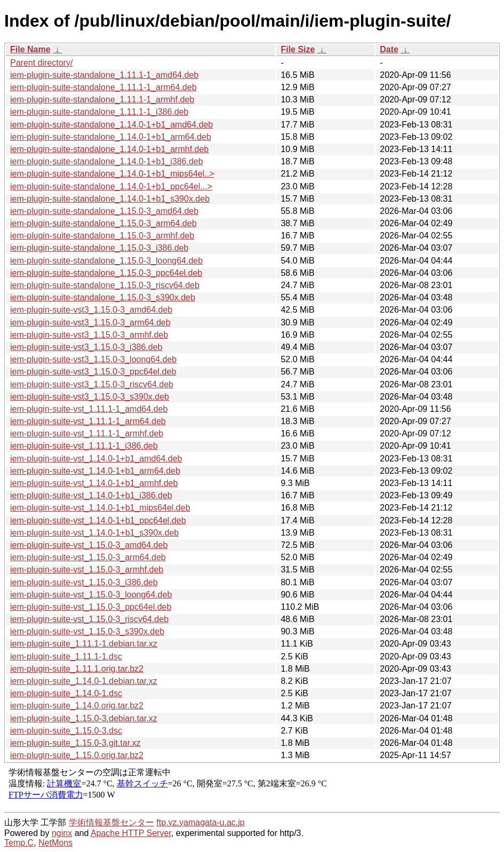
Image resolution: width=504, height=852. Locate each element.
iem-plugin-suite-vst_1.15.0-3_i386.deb (84, 582)
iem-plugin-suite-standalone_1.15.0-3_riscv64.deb (105, 285)
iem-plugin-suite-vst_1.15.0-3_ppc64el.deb (91, 607)
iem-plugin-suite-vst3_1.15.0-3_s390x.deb (90, 397)
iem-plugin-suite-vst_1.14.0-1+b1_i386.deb (91, 495)
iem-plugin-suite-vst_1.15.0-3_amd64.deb (89, 545)
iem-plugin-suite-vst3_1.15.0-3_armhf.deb (89, 335)
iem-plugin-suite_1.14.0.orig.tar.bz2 (77, 706)
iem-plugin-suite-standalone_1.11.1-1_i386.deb (99, 112)
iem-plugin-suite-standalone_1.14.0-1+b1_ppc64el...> (111, 186)
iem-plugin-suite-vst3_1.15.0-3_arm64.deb (90, 323)
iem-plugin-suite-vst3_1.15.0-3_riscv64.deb (92, 384)
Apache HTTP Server (131, 833)
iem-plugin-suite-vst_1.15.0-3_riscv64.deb (89, 619)
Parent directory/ (41, 63)
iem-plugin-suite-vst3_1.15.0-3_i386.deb (86, 347)
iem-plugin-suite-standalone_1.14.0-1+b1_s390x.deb (110, 199)
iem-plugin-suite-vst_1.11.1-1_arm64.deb (88, 421)
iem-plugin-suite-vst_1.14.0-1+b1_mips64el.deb (100, 508)
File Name (30, 49)
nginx (62, 833)
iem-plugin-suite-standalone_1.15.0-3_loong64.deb (106, 261)
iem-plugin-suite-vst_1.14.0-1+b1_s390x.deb (94, 533)
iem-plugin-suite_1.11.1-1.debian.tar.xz (84, 644)
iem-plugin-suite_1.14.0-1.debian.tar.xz (84, 681)
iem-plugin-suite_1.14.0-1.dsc (66, 693)
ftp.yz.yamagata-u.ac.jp (200, 822)
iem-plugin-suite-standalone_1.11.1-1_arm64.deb (103, 87)
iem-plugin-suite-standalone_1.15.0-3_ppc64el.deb (106, 273)
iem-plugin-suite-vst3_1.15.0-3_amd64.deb (91, 310)
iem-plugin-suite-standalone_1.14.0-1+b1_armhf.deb (109, 149)
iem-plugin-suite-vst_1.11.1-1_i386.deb (84, 446)
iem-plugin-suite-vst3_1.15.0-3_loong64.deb (93, 359)
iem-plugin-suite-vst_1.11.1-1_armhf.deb (87, 433)
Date (389, 49)
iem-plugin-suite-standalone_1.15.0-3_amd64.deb (104, 211)
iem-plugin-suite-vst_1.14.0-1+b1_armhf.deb (94, 483)
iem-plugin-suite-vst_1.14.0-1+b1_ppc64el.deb (98, 520)
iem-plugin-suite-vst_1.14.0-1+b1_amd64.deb (96, 459)
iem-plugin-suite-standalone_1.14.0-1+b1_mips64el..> (112, 174)
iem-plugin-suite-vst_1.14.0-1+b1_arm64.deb (95, 471)
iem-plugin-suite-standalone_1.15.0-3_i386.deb (99, 248)
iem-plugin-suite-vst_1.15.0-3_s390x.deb (87, 631)
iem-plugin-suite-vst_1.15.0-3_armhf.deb (87, 570)
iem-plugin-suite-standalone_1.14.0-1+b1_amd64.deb (111, 125)
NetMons (55, 843)
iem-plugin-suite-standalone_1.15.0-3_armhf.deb (102, 236)
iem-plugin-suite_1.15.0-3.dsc (66, 731)
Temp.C (19, 843)
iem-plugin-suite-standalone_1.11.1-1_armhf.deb (102, 99)
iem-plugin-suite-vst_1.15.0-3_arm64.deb (88, 557)
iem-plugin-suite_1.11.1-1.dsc (66, 656)
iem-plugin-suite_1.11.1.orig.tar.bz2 (77, 669)
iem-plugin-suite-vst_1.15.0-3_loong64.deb (91, 595)
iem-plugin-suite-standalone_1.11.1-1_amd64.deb (104, 75)
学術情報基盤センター (111, 822)
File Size (298, 49)
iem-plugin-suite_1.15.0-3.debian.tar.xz (84, 718)
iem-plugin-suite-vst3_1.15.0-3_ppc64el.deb (93, 372)
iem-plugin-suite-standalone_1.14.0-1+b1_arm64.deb (111, 137)
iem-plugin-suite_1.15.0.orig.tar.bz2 (77, 755)
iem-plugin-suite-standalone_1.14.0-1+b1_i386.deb (107, 161)
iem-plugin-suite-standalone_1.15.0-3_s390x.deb (103, 297)
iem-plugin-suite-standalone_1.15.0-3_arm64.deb (103, 223)
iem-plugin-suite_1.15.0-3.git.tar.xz (75, 743)
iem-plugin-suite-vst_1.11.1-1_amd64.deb (89, 409)
